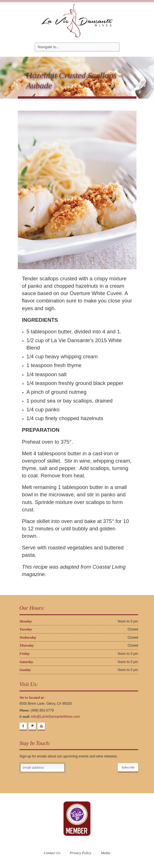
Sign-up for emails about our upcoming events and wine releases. (69, 756)
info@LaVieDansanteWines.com (56, 717)
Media (106, 853)
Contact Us (52, 853)
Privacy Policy (81, 853)
